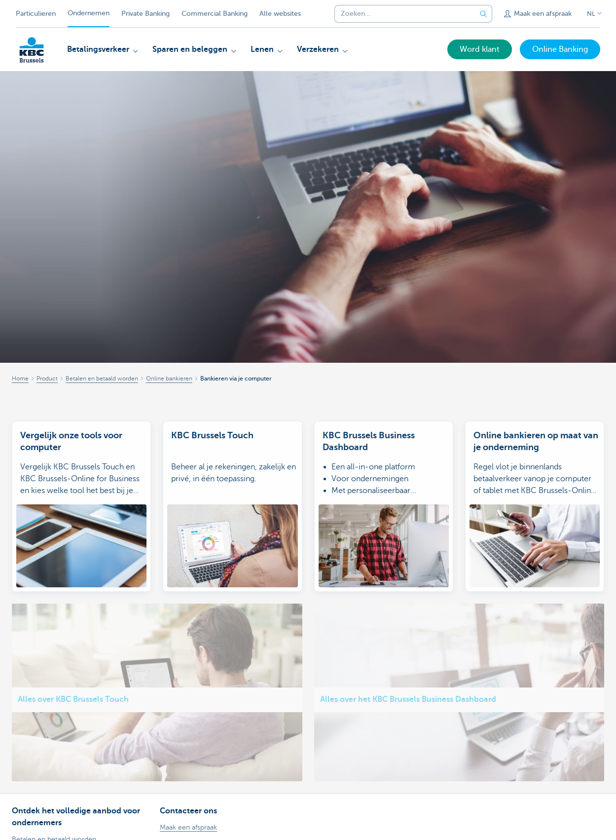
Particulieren (36, 14)
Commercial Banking (215, 14)
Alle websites (280, 14)
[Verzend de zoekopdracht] (483, 14)
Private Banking (145, 14)
